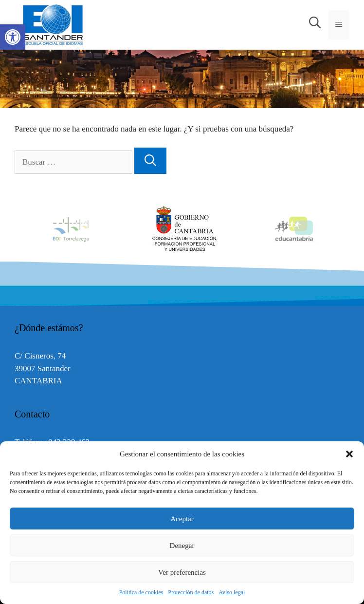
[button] (349, 454)
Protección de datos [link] (191, 592)
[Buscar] (150, 161)
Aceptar (182, 519)
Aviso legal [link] (232, 592)
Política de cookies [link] (141, 592)
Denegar (182, 546)
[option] (182, 229)
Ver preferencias (182, 572)
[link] (13, 37)
